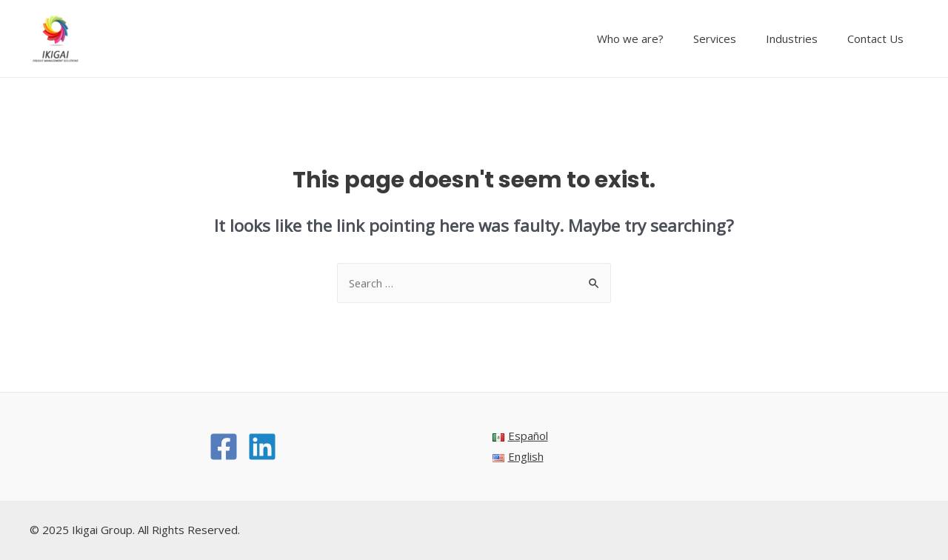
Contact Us (879, 39)
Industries (803, 39)
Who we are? (656, 39)
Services (733, 39)
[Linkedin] (262, 447)
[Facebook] (224, 447)
